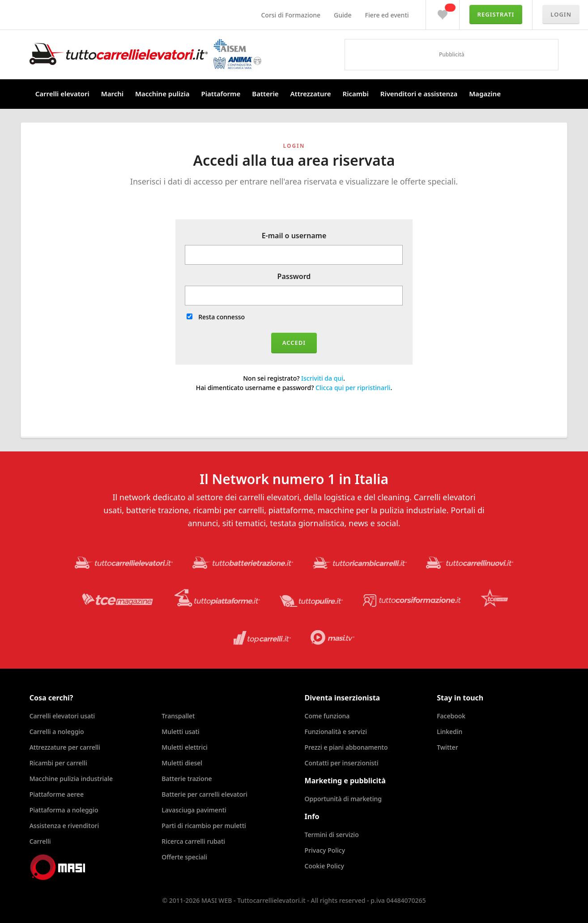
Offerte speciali (184, 857)
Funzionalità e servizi (336, 732)
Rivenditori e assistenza (419, 94)
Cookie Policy (324, 866)
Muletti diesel (182, 763)
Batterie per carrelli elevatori (205, 794)
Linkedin (450, 732)
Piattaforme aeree (57, 794)
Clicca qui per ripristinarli (353, 388)
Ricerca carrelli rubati (193, 841)
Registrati (496, 14)
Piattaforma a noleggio (64, 810)
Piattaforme (221, 94)
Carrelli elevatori (62, 94)
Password (294, 276)
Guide (343, 15)
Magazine (485, 94)
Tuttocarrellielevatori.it (145, 54)
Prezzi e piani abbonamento (346, 747)
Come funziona (327, 716)
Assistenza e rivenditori (64, 826)
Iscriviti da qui (322, 378)
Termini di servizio (332, 835)
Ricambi (356, 94)
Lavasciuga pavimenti (194, 810)
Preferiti (443, 13)
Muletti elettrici (185, 747)
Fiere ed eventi (387, 15)
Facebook (451, 716)
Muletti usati (180, 732)
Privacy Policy (325, 850)
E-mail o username (294, 236)
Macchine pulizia (162, 94)
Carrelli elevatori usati (62, 716)
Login (561, 14)
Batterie (265, 94)
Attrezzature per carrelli (65, 747)
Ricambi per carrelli (58, 763)
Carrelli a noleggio (57, 732)
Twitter (447, 747)
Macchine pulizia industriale (71, 779)
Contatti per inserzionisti (342, 763)
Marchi (112, 94)
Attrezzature (310, 94)
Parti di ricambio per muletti (204, 826)
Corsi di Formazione (291, 15)
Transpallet (178, 716)
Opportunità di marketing (343, 799)
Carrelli (40, 841)
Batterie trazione (187, 779)
